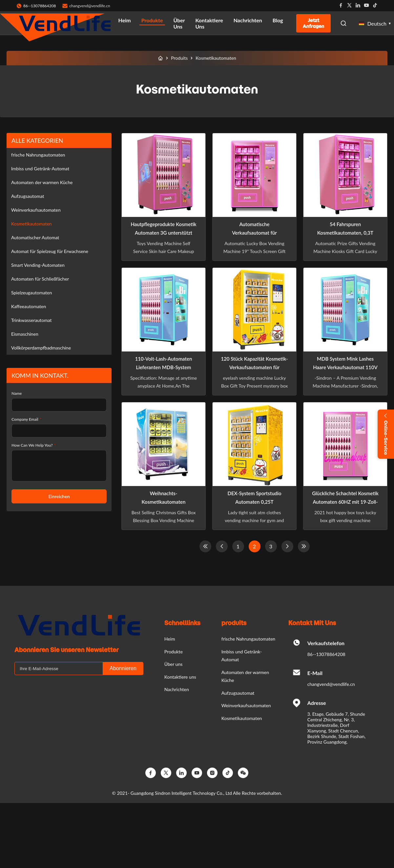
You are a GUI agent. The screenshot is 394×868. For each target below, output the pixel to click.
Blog (278, 20)
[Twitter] (166, 773)
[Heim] (160, 58)
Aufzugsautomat (28, 196)
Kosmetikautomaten (31, 224)
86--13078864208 (326, 654)
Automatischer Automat (35, 237)
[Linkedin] (181, 773)
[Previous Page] (222, 546)
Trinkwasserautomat (31, 320)
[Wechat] (243, 773)
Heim (125, 20)
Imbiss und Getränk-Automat (40, 169)
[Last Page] (304, 546)
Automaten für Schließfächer (40, 279)
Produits (179, 58)
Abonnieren (123, 668)
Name (17, 393)
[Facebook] (151, 773)
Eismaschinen (25, 334)
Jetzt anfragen (314, 23)
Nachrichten (248, 20)
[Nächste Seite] (287, 546)
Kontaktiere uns (209, 23)
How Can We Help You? (34, 445)
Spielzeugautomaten (31, 293)
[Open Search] (343, 23)
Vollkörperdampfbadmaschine (41, 348)
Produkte (152, 20)
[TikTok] (228, 773)
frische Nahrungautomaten (38, 155)
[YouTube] (197, 773)
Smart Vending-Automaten (38, 265)
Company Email (26, 419)
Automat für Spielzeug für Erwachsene (50, 251)
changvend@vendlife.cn (90, 6)
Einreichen (59, 496)
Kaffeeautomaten (29, 306)
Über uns (179, 23)
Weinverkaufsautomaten (36, 210)
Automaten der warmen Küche (42, 182)
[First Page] (205, 546)
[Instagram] (212, 773)
